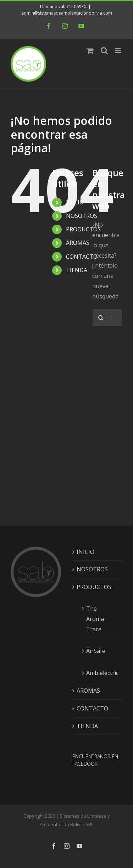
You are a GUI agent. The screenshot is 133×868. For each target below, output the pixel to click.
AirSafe (96, 651)
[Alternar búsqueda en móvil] (104, 51)
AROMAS (78, 243)
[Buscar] (101, 318)
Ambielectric (101, 673)
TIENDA (77, 270)
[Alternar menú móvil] (119, 51)
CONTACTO (82, 257)
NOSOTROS (82, 216)
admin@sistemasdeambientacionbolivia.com (67, 13)
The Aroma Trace (95, 619)
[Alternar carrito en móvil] (90, 51)
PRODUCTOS (83, 229)
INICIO (75, 202)
